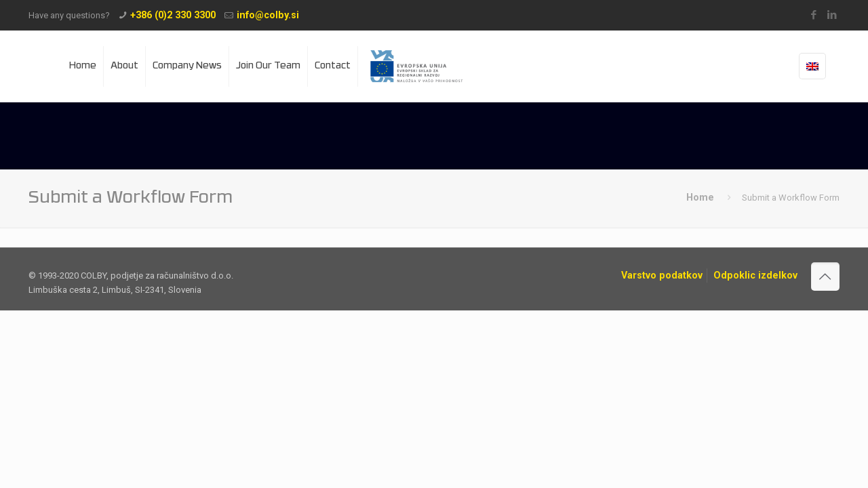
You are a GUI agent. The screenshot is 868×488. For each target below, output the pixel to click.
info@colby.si (268, 15)
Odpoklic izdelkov (755, 275)
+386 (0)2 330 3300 (173, 15)
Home (700, 197)
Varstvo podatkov (662, 275)
